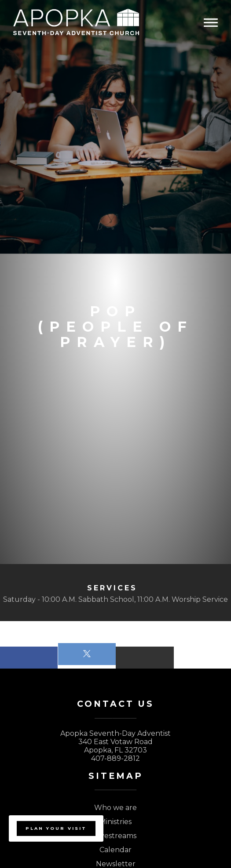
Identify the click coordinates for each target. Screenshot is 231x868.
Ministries (115, 822)
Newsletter (116, 864)
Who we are (115, 808)
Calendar (115, 850)
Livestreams (116, 836)
